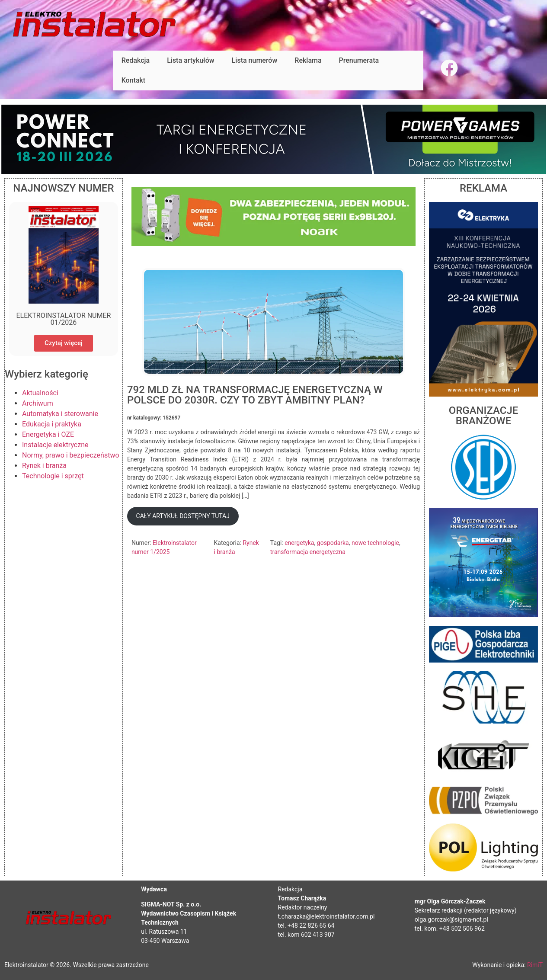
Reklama (308, 60)
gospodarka (333, 543)
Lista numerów (255, 60)
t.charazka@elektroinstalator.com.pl (326, 916)
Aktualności (40, 393)
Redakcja (136, 60)
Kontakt (134, 80)
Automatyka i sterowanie (60, 414)
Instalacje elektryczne (55, 445)
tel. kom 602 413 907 (306, 935)
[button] (183, 516)
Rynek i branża (44, 466)
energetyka (299, 543)
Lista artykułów (191, 60)
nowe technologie (375, 543)
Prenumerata (359, 60)
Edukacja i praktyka (52, 424)
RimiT (535, 965)
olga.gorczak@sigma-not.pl (451, 919)
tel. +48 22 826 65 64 (306, 926)
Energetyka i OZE (48, 434)
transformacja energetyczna (308, 552)
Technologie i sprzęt (53, 476)
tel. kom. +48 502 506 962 (450, 929)
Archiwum (38, 403)
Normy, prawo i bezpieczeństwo (71, 455)
